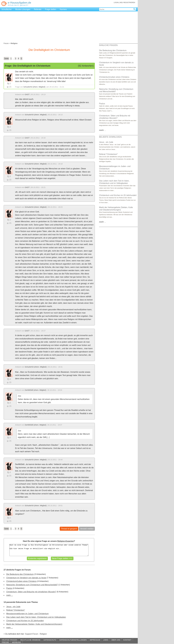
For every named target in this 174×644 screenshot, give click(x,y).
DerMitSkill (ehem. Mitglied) (35, 390)
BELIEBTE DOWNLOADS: (111, 137)
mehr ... (10, 595)
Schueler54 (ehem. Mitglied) (34, 87)
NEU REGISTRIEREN (127, 2)
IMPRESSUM (95, 640)
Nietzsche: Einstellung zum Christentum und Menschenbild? (32, 585)
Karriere (63, 9)
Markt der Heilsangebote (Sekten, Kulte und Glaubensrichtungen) (34, 624)
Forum (6, 43)
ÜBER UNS (116, 640)
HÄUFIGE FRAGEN (10, 640)
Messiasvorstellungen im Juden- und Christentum (27, 614)
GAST (27, 94)
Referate (38, 9)
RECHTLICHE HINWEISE (30, 640)
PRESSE (5, 642)
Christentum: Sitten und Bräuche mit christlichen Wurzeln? (31, 592)
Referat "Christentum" (16, 610)
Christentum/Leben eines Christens (21, 581)
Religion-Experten (66, 541)
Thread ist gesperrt (69, 529)
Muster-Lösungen (23, 9)
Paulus (9, 588)
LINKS (106, 640)
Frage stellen (51, 9)
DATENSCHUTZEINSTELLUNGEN (73, 640)
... (103, 130)
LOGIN (116, 2)
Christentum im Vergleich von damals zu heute (26, 578)
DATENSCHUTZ (50, 640)
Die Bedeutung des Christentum (20, 574)
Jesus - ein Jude (13, 607)
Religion (43, 634)
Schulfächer (7, 9)
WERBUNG (16, 642)
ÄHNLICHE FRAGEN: (109, 45)
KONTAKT (127, 640)
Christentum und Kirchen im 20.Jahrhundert (25, 621)
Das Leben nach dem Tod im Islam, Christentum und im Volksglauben (36, 617)
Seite (6, 59)
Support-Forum (32, 634)
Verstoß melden (87, 529)
